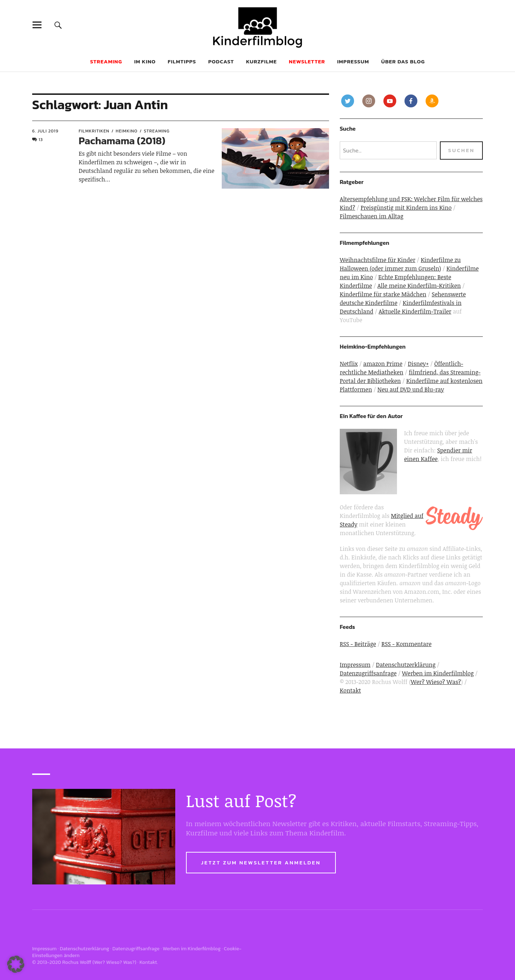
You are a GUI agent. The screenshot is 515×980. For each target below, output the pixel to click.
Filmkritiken (94, 131)
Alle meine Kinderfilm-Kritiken (419, 286)
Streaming (157, 131)
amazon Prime (383, 364)
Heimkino (127, 131)
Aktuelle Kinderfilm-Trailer (415, 311)
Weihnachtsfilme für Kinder (377, 260)
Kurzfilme (261, 61)
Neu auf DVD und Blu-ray (411, 389)
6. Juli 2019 (45, 131)
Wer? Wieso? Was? (436, 682)
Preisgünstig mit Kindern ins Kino (406, 208)
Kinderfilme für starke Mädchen (383, 294)
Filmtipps (182, 61)
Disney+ (418, 364)
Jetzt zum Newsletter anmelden (261, 862)
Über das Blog (403, 61)
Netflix (349, 364)
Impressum (353, 61)
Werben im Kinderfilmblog (438, 673)
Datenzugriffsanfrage (368, 673)
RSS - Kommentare (407, 644)
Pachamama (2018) (122, 141)
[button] (16, 964)
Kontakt (350, 690)
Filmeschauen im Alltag (372, 216)
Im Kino (145, 61)
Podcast (221, 61)
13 (41, 140)
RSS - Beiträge (358, 644)
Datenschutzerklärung (406, 665)
